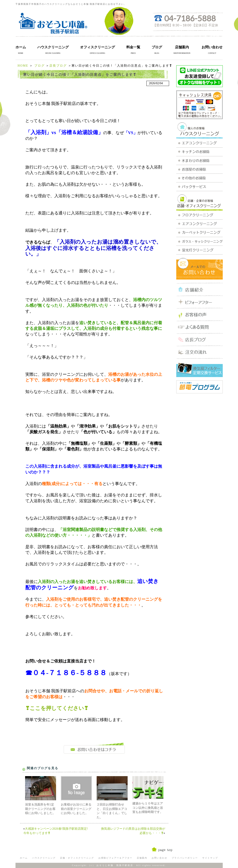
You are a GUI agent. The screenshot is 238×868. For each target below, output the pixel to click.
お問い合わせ (212, 47)
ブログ (157, 47)
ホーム (21, 47)
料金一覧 (133, 47)
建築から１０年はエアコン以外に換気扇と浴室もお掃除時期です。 (148, 808)
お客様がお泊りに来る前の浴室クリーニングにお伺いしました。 (76, 809)
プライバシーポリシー (185, 858)
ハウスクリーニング (53, 47)
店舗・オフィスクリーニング (77, 858)
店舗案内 (182, 47)
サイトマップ (210, 858)
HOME (23, 66)
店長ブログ (58, 66)
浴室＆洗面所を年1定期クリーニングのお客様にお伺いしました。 (40, 809)
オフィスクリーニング (98, 47)
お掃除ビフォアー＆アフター (115, 858)
